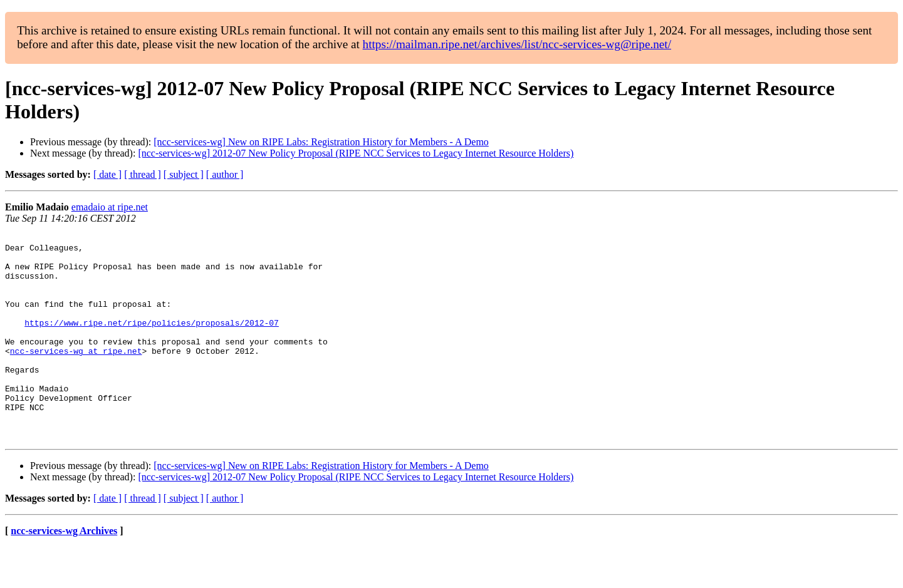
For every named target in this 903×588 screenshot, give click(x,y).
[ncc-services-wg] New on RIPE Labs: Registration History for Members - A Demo (321, 142)
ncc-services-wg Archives (64, 572)
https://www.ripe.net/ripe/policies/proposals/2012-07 (152, 341)
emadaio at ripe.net (110, 207)
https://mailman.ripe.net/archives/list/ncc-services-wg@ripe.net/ (517, 44)
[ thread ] (143, 174)
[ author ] (225, 174)
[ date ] (107, 174)
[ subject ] (184, 174)
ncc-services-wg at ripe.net (76, 375)
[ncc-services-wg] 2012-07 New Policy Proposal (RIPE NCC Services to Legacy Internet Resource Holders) (356, 153)
